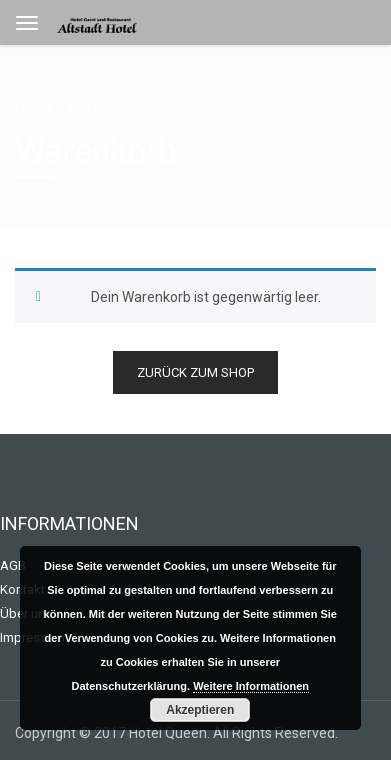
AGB (13, 565)
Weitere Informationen (251, 686)
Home (34, 107)
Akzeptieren (200, 710)
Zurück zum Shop (195, 372)
